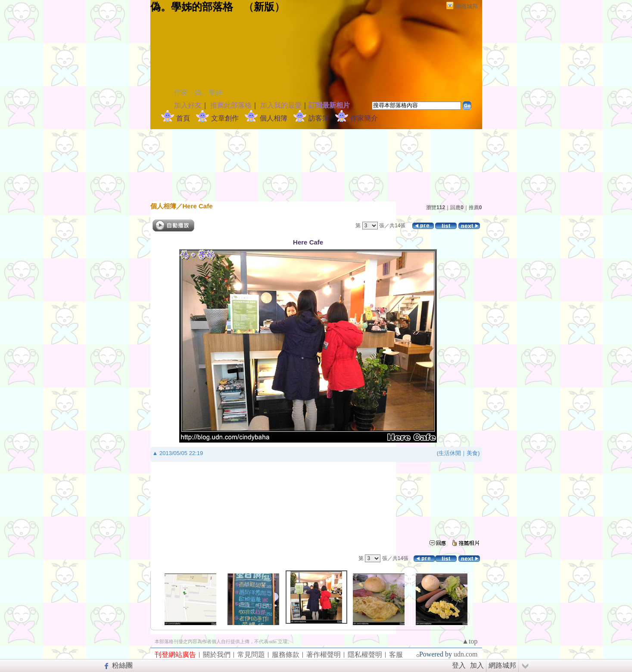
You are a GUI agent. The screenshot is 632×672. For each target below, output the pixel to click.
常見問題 (251, 655)
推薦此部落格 (231, 105)
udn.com (466, 654)
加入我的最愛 (281, 105)
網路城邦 (467, 6)
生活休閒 (450, 453)
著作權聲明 (324, 655)
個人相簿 (274, 118)
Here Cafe (198, 206)
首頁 (183, 118)
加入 (477, 665)
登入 (459, 665)
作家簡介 (364, 118)
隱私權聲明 (365, 655)
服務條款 (286, 655)
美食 (472, 453)
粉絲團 (122, 665)
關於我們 (217, 655)
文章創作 (225, 118)
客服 (396, 655)
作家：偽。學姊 (198, 92)
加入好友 (188, 105)
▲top (470, 641)
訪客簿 (319, 118)
